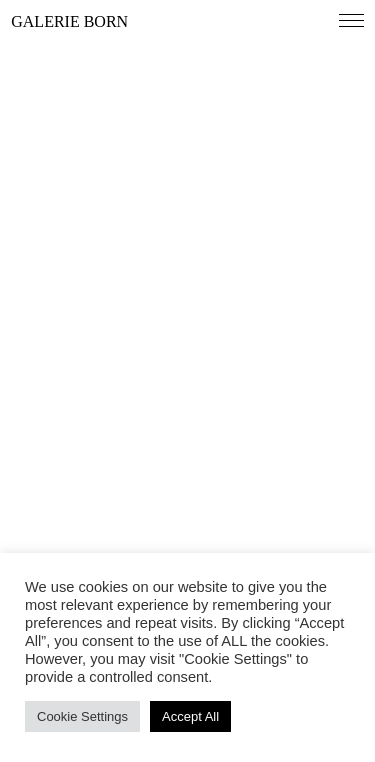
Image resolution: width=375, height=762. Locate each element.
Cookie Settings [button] (82, 716)
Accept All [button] (190, 716)
